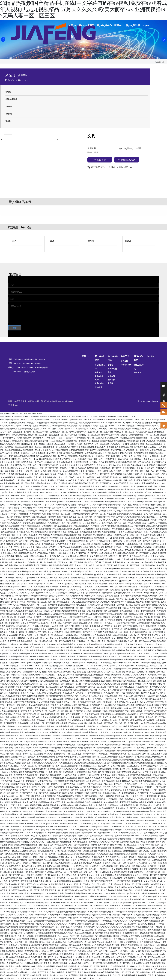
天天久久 (109, 541)
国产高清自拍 (64, 578)
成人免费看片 (148, 599)
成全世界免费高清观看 (64, 690)
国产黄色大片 (132, 966)
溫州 (13, 405)
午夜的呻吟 (129, 903)
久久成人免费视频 (30, 802)
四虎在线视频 (62, 796)
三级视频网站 (53, 465)
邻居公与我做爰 (28, 660)
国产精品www (127, 669)
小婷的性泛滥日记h (129, 486)
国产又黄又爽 (104, 766)
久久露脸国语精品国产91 (109, 438)
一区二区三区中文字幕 (104, 456)
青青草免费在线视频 (9, 553)
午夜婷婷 (138, 915)
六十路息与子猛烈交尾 (119, 483)
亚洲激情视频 (24, 745)
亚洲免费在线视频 (124, 772)
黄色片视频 (88, 817)
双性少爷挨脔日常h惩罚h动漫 (87, 726)
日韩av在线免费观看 (24, 462)
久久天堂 (52, 742)
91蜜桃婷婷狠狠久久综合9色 (41, 860)
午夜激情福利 (128, 933)
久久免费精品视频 (111, 802)
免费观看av (45, 599)
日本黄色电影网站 (8, 438)
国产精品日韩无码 (131, 629)
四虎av (156, 502)
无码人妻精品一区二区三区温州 (128, 754)
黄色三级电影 (142, 863)
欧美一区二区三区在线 (37, 465)
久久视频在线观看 (66, 763)
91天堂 (61, 441)
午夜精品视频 (26, 508)
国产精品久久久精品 (47, 489)
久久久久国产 (109, 693)
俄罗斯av (94, 912)
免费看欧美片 (31, 781)
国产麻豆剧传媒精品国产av (123, 781)
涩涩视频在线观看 (85, 459)
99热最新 (87, 544)
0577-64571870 (98, 167)
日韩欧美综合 (79, 623)
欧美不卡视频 (128, 872)
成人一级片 (29, 751)
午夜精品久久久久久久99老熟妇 (153, 556)
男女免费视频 (42, 760)
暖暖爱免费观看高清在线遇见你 (39, 736)
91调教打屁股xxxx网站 (123, 544)
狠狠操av (114, 708)
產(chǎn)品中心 (126, 148)
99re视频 (117, 489)
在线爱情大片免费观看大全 (126, 912)
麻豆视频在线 (86, 499)
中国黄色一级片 (138, 796)
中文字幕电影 (113, 687)
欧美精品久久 (111, 459)
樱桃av (77, 635)
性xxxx (106, 517)
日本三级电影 (91, 717)
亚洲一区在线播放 (15, 432)
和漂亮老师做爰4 (105, 496)
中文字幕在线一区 (41, 772)
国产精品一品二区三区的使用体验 (62, 547)
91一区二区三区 (60, 492)
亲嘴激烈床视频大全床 (90, 550)
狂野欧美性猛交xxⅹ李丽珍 (47, 483)
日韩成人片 (131, 954)
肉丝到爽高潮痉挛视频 (60, 535)
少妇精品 (151, 678)
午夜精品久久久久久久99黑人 (34, 842)
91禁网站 (73, 924)
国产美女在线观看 (127, 687)
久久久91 (124, 572)
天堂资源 (109, 745)
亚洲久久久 (10, 760)
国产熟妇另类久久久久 (25, 474)
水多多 (70, 462)
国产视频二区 (22, 578)
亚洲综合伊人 (122, 893)
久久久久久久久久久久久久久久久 (21, 593)
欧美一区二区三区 (13, 620)
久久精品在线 (95, 866)
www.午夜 (82, 787)
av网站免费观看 (17, 441)
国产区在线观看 (144, 462)
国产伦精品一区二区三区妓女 (17, 447)
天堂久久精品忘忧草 (80, 705)
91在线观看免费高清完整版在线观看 (95, 532)
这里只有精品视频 (18, 429)
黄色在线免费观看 (8, 574)
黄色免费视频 (111, 748)
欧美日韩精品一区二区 (131, 569)
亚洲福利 (80, 745)
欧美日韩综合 (67, 732)
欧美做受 (72, 657)
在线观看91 (8, 511)
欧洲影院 (43, 654)
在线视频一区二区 (60, 435)
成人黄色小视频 (156, 824)
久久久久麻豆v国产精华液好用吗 (26, 681)
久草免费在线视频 (8, 951)
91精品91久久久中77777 (28, 489)
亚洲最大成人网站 (123, 796)
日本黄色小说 (18, 650)
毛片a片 (90, 444)
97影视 (127, 878)
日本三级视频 (33, 654)
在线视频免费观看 (78, 663)
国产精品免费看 (62, 544)
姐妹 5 (96, 814)
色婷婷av (39, 593)
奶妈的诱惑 (54, 538)
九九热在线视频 (68, 471)
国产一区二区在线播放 (151, 754)
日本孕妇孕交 (27, 623)
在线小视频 (26, 763)
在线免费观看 (159, 760)
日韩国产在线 (76, 535)
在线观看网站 (126, 909)
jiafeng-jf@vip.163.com (122, 167)
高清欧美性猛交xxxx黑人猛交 (92, 736)
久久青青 (160, 596)
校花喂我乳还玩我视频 (13, 608)
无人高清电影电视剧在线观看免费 (138, 775)
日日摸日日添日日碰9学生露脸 (58, 614)
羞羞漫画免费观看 (147, 802)
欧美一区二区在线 (41, 793)
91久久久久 (25, 547)
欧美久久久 (42, 866)
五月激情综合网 (142, 450)
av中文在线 (30, 957)
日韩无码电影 (83, 979)
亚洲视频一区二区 (13, 979)
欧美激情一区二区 (113, 547)
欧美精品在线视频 (112, 596)
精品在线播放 (93, 620)
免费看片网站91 (55, 933)
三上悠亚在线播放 (129, 857)
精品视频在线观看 (124, 660)
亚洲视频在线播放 (77, 808)
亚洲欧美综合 (139, 669)
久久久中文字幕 (67, 647)
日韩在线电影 (156, 793)
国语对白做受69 (138, 951)
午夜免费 (53, 650)
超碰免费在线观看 (105, 559)
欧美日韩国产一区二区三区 (17, 541)
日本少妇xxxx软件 (53, 511)
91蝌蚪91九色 (50, 878)
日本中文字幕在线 (57, 972)
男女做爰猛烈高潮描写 (66, 644)
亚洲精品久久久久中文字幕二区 (21, 611)
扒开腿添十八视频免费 (99, 462)
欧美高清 (9, 775)
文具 (14, 241)
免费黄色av (5, 435)
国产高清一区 (63, 423)
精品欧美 (40, 808)
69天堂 (6, 720)
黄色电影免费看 (79, 538)
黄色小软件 (39, 751)
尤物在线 (20, 574)
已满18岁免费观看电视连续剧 (37, 650)
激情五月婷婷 (96, 793)
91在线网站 (96, 751)
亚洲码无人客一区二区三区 (60, 890)
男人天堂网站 (65, 705)
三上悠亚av (56, 541)
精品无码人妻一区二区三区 (129, 535)
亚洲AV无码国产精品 (19, 729)
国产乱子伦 (89, 562)
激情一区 (138, 590)
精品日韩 (118, 429)
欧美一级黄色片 (38, 502)
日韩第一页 (10, 748)
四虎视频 (101, 508)
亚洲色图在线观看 (69, 875)
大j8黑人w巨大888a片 (78, 432)
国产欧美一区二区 (96, 890)
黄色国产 (140, 821)
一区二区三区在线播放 (73, 520)
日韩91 (158, 705)
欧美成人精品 (21, 465)
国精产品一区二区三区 (97, 687)
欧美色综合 (107, 781)
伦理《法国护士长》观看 (129, 632)
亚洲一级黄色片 (112, 508)
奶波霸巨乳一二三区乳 (35, 511)
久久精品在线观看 (13, 526)
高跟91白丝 (46, 514)
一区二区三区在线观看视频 (45, 462)
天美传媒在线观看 (8, 687)
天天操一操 (117, 496)
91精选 (27, 471)
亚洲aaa (67, 559)
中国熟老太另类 (148, 569)
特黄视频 (19, 596)
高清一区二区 (33, 678)
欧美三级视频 (19, 511)
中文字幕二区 (126, 732)
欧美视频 (100, 748)
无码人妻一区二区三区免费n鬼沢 (59, 817)
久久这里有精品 (115, 872)
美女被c (50, 590)
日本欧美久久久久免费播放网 (15, 699)
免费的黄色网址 (21, 696)
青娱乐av (113, 465)
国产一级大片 (153, 748)
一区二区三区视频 (76, 562)
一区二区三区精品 (74, 754)
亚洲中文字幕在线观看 (60, 660)
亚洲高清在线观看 (121, 745)
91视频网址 (29, 708)
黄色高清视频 (110, 605)
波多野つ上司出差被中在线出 (112, 884)
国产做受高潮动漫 (104, 650)
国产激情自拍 (52, 696)
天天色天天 (129, 550)
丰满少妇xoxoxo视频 (146, 845)
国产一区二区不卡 (78, 684)
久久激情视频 (14, 660)
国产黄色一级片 (75, 760)
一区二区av (10, 517)
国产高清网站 (148, 948)
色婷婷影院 (66, 708)
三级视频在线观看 (28, 720)
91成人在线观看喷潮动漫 (83, 456)
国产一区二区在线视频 (147, 541)
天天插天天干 (71, 972)
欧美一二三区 (14, 547)
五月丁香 (66, 523)
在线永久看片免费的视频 (109, 945)
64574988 (29, 363)
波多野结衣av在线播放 (121, 851)
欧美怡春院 (19, 948)
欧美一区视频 (118, 638)
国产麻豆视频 (117, 474)
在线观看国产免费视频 (153, 650)
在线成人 (38, 450)
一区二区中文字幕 (23, 480)
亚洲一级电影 (86, 699)
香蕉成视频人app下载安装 (93, 574)
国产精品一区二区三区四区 (126, 499)
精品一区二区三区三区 (56, 584)
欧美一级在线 (34, 578)
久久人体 (26, 486)
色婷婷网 (144, 699)
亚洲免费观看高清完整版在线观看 (68, 781)
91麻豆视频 (138, 474)
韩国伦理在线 (138, 423)
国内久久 (161, 477)
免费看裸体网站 (12, 565)
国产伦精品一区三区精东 (40, 541)
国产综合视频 (123, 751)
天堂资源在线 (156, 450)
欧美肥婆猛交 (78, 748)
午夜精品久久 (27, 848)
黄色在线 (30, 784)
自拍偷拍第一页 (37, 745)
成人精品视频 (99, 547)
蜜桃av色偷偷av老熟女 (116, 769)
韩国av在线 (144, 629)
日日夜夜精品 (151, 769)
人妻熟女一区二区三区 (110, 578)
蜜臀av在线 (160, 842)
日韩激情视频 (29, 933)
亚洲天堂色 (62, 462)
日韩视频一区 (76, 523)
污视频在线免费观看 (41, 626)
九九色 (163, 635)
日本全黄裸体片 (141, 447)
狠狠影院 (82, 441)
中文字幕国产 (48, 845)
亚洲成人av (102, 930)
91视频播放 (138, 502)
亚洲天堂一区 (50, 963)
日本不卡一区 (137, 593)
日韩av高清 (5, 429)
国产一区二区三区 (101, 951)
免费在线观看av (79, 915)
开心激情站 (127, 529)
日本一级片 (137, 948)
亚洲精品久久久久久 (141, 429)
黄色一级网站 (147, 581)
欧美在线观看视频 (8, 477)
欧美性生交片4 (6, 420)
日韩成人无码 (49, 553)
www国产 (26, 426)
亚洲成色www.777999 (52, 450)
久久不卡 (149, 669)
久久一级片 (10, 465)
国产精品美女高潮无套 (69, 426)
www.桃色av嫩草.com (29, 644)
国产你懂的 (21, 529)
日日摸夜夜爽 (143, 793)
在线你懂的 (142, 857)
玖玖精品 (147, 511)
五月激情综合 (118, 550)
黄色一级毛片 (104, 471)
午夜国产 (139, 757)
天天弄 (142, 942)
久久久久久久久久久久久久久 (71, 465)
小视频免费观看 (149, 596)
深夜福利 (107, 793)
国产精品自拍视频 (102, 817)
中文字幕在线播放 (127, 477)
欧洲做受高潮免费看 (17, 423)
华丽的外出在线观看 (131, 444)
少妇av (132, 745)
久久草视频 (65, 663)
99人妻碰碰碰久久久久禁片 (144, 529)
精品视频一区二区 (85, 906)
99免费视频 (117, 529)
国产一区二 (138, 784)
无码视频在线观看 (80, 842)
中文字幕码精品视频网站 (68, 696)
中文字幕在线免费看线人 (100, 666)
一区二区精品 (154, 438)
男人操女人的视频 (39, 480)
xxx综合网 (116, 669)
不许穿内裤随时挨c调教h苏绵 (116, 480)
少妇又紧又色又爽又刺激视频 (106, 632)
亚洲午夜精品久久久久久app (153, 483)
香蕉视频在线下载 (136, 693)
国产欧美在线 (90, 465)
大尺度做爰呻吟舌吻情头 (36, 629)
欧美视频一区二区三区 (106, 599)
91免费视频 (75, 654)
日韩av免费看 (113, 681)
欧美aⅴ (22, 629)
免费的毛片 (56, 572)
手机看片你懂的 (156, 505)
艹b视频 (101, 851)
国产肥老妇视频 (142, 666)
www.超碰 (53, 441)
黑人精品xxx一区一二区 (38, 684)
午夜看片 (146, 884)
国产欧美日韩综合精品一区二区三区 (18, 459)
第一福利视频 (41, 766)
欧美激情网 (118, 541)
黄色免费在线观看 (77, 453)
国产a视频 (74, 423)
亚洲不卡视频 (129, 790)
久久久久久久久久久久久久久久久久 (71, 489)
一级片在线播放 (20, 562)
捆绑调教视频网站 (129, 793)
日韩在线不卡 (75, 833)
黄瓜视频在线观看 (76, 975)
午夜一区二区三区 (91, 872)
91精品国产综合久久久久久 (121, 517)
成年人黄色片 (135, 483)
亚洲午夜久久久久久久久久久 (101, 729)
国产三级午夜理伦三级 (92, 781)
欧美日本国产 (152, 420)
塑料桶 (91, 241)
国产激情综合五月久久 (99, 705)
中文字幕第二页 (82, 593)
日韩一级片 (11, 569)
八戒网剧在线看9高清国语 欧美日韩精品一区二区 (75, 638)
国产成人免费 (73, 532)
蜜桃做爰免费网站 (23, 918)
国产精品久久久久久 (40, 717)
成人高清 (159, 903)
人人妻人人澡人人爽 (107, 690)
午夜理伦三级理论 (39, 426)
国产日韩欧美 (28, 936)
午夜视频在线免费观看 (156, 432)
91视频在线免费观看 (37, 696)
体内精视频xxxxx (127, 508)
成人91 (111, 742)
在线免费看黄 (38, 769)
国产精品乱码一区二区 (59, 432)
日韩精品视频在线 (118, 966)
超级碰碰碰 (139, 550)
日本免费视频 (47, 526)
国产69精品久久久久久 (85, 909)
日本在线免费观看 (71, 581)
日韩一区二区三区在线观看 (156, 435)
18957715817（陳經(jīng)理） (22, 372)
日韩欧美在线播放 (156, 906)
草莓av (3, 486)
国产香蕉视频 (54, 684)
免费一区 (52, 602)
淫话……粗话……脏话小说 (63, 438)
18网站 (48, 438)
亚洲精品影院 (73, 492)
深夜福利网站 (60, 754)
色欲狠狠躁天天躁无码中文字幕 (18, 769)
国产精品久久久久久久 (13, 523)
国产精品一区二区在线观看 (23, 483)
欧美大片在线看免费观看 (98, 584)
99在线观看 (28, 878)
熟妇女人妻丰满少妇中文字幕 (152, 702)
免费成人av (148, 459)
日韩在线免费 (89, 763)
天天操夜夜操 (91, 808)
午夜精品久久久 (42, 569)
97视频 (141, 486)
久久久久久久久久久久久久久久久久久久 (150, 644)
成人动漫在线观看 (105, 511)
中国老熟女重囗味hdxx (144, 526)
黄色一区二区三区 (16, 599)
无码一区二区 (93, 438)
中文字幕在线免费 (8, 480)
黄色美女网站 (93, 672)
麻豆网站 (86, 921)
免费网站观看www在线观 (146, 477)
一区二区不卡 (137, 654)
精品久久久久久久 (120, 921)
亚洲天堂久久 (108, 523)
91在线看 (154, 629)
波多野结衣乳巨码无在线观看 (123, 450)
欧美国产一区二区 (43, 875)
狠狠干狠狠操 (39, 444)
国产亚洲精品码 (151, 486)
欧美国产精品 (77, 420)
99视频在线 (149, 593)
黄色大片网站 (57, 620)
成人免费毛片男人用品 (101, 957)
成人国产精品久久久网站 (133, 617)
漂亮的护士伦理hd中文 (112, 617)
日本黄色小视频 (42, 945)
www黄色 (119, 644)
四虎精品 (9, 562)
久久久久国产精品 (154, 441)
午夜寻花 (11, 474)
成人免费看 (130, 729)
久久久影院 (30, 605)
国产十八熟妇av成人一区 (29, 778)
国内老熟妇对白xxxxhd (56, 596)
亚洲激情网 (80, 954)
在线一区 (121, 465)
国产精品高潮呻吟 (144, 972)
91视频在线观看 (34, 544)
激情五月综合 (90, 599)
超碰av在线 (34, 739)
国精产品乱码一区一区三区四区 (92, 423)
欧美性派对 (52, 605)
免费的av (160, 732)
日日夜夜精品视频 (16, 903)
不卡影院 (136, 611)
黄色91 (63, 903)
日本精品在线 (107, 544)
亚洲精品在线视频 (83, 857)
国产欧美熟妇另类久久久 (49, 705)
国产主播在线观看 (128, 578)
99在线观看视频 (105, 848)
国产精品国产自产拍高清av (39, 572)
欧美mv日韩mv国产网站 (65, 814)
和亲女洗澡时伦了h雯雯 (71, 511)
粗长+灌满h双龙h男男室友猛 (134, 441)
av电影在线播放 (13, 508)
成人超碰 (42, 644)
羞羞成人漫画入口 (42, 784)
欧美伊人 (63, 918)
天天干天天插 (148, 939)
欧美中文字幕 (116, 933)
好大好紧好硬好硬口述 (44, 635)
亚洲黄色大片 (81, 687)
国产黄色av (134, 556)
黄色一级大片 (58, 930)
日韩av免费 (98, 517)
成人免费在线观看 (131, 854)
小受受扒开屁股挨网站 (129, 802)
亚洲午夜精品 (93, 644)
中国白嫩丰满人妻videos (44, 459)
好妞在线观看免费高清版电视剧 (99, 489)
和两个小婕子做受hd (80, 447)
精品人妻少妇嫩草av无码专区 (148, 602)
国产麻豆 (51, 550)
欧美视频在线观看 (111, 572)
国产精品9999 (92, 690)
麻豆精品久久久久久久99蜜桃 (135, 675)
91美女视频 (71, 729)
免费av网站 (41, 693)
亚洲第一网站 (119, 729)
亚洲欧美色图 (62, 453)
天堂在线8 (27, 438)
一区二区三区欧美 (13, 817)
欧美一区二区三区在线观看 (152, 444)
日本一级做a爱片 (158, 565)
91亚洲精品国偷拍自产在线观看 (142, 720)
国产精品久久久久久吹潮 (24, 775)
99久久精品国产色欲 (142, 860)
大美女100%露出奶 (23, 821)
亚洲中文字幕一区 (32, 599)
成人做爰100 (21, 787)
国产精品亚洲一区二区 (69, 681)
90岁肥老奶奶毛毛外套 (111, 486)
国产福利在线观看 (141, 453)
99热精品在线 (91, 496)
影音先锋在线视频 (114, 714)
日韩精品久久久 (140, 517)
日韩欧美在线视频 (90, 851)
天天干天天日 (26, 711)
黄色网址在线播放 (57, 569)
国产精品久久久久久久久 (154, 426)
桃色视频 (110, 447)
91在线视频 (17, 626)
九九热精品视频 (75, 963)
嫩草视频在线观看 (55, 581)
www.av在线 (159, 939)
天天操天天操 (102, 465)
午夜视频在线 (6, 845)
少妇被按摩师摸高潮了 (84, 772)
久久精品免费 (149, 468)
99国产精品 (102, 477)
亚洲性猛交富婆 (100, 681)
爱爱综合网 (92, 559)
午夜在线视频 (83, 508)
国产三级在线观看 (79, 559)
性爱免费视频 (66, 842)
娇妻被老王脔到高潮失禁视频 (35, 523)
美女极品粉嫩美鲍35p (75, 596)
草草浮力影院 (146, 608)
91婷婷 (120, 942)
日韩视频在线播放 (151, 757)
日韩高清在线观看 (18, 435)
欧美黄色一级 (98, 499)
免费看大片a (15, 720)
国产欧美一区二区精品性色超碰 (151, 499)
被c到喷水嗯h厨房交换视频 (148, 799)
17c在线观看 (12, 505)
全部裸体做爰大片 (27, 945)
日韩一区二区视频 (69, 541)
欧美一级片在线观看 (39, 547)
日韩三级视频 (41, 590)
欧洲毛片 (137, 505)
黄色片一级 (15, 675)
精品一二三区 (118, 726)
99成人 (6, 654)
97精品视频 (111, 514)
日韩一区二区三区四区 (130, 766)
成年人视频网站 (160, 896)
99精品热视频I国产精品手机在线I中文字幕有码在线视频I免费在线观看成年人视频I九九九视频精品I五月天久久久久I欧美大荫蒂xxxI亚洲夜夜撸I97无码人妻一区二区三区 (83, 9)
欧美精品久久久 (24, 906)
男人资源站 (161, 739)
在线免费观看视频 (89, 511)
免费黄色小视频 (126, 453)
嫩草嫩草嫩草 (52, 502)
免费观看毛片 (101, 647)
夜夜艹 (41, 632)
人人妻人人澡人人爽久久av (111, 520)
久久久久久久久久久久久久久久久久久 (83, 590)
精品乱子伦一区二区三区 (125, 432)
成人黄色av (15, 766)
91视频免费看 (46, 471)
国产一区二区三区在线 (67, 775)
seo (17, 405)
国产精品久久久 (95, 608)
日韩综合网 (104, 590)
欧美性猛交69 (70, 930)
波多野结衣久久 (47, 754)
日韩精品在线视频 (52, 647)
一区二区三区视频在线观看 (149, 714)
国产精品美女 (52, 939)
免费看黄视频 (142, 438)
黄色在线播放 (83, 860)
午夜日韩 (93, 508)
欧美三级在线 (126, 611)
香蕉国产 (84, 878)
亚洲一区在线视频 (142, 471)
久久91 (138, 599)
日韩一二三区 (41, 605)
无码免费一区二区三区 (22, 453)
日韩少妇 (57, 471)
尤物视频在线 (153, 657)
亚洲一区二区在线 (74, 896)
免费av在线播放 (98, 535)
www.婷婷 (55, 626)
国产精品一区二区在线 (80, 502)
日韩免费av (110, 736)
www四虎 (86, 523)
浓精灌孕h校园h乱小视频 (100, 502)
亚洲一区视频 (128, 492)
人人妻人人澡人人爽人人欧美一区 (95, 587)
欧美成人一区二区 (122, 742)
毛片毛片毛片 (22, 584)
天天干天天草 (118, 678)
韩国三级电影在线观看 (96, 538)
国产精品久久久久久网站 (23, 420)
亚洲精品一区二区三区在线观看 (90, 784)
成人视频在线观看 (103, 638)
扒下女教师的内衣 (67, 608)
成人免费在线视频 (142, 520)
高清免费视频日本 (66, 666)
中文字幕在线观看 (138, 559)
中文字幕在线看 (53, 799)
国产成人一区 (110, 623)
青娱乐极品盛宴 (76, 483)
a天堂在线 (124, 936)
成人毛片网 (106, 669)
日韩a (60, 811)
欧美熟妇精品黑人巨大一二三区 (39, 429)
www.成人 (88, 420)
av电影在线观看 (130, 541)
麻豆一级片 (95, 742)
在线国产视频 (37, 532)
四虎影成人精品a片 (96, 605)
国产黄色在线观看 (27, 669)
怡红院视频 (62, 605)
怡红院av (41, 614)
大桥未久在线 (141, 830)
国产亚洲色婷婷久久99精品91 (150, 918)
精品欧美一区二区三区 (61, 514)
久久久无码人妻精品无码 (17, 550)
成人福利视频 (39, 587)
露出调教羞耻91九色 (121, 562)
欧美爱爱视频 (61, 532)
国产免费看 (68, 848)
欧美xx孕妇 (115, 766)
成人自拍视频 (148, 899)
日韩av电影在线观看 (26, 450)
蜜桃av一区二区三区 (31, 754)
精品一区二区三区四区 (136, 420)
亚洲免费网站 (67, 529)
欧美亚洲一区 (74, 966)
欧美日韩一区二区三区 (154, 787)
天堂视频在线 (158, 608)
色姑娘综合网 (73, 805)
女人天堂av (127, 429)
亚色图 (116, 936)
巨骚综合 (37, 526)
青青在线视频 (135, 760)
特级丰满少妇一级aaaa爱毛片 (133, 489)
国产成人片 (124, 681)
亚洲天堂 (83, 769)
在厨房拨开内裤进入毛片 (95, 714)
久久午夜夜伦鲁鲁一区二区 (146, 790)
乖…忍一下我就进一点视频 (22, 617)
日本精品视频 (54, 711)
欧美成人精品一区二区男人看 (143, 532)
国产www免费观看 (75, 863)
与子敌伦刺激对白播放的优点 (145, 839)
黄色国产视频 (129, 468)
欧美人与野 (148, 514)
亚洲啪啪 (147, 544)
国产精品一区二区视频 (131, 581)
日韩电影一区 (155, 863)
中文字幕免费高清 (25, 702)
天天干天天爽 (13, 629)
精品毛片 (100, 596)
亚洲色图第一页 (7, 572)
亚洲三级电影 (113, 477)
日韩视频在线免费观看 (95, 675)
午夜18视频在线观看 (102, 450)
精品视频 (53, 666)
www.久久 (94, 945)
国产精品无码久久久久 (23, 587)
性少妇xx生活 (62, 517)
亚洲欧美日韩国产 (27, 635)
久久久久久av (116, 444)
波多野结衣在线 (46, 641)
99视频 (79, 477)
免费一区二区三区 (151, 654)
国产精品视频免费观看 (63, 526)
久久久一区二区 (161, 593)
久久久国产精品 (154, 854)
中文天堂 (158, 899)
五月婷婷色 (107, 562)
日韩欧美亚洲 (127, 915)
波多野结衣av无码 (81, 866)
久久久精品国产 (54, 523)
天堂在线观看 (91, 453)
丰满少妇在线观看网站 (81, 514)
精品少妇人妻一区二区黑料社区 (101, 432)
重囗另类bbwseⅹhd (75, 903)
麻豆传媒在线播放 (137, 751)
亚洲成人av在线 (22, 556)
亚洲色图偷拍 (158, 492)
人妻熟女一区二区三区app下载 (39, 435)
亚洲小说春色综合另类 (124, 447)
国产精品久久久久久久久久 (89, 875)
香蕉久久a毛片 (69, 693)
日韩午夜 (49, 745)
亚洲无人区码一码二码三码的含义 (43, 675)
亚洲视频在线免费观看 (33, 574)
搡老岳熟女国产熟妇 (143, 492)
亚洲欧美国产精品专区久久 (65, 459)
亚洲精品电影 (101, 821)
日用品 (128, 241)
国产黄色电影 (32, 529)
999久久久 (50, 505)
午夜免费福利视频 (114, 441)
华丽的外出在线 (7, 596)
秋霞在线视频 (105, 726)
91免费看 (143, 854)
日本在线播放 (160, 948)
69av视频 (63, 942)
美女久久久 (49, 632)
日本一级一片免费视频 (43, 477)
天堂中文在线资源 (13, 884)
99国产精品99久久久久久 (86, 505)
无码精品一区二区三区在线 (112, 811)
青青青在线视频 (117, 641)
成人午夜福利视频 (13, 623)
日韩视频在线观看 (20, 845)
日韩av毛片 (24, 893)
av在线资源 (109, 499)
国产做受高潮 (13, 778)
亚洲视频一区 (111, 535)
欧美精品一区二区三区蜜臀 (54, 729)
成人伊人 (149, 814)
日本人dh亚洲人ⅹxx (33, 869)
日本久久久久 (59, 429)
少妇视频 (33, 972)
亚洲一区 (137, 939)
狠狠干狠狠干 (16, 754)
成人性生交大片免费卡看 (70, 587)
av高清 (19, 438)
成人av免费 (91, 954)
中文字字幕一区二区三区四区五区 (35, 666)
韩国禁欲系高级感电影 (70, 799)
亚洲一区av (66, 420)
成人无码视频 (60, 444)
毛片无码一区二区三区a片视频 (36, 432)
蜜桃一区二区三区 (126, 696)
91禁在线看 (128, 474)
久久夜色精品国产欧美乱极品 (89, 669)
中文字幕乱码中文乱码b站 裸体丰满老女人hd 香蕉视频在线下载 (34, 456)
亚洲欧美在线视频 (103, 529)
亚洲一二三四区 (44, 863)
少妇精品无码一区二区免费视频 (48, 420)
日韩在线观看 (151, 751)
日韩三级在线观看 (121, 684)
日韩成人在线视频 (65, 474)
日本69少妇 (98, 572)
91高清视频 (109, 796)
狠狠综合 (50, 444)
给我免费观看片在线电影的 (104, 420)
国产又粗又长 (66, 496)
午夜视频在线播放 (159, 778)
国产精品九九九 (63, 878)
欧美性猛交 (5, 930)
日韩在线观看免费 (85, 547)
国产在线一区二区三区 (120, 556)
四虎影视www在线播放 (128, 587)
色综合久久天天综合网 (56, 802)
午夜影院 (54, 508)
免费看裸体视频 (151, 963)
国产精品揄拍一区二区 (25, 690)
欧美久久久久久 (52, 657)
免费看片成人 (153, 766)
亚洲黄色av (103, 845)
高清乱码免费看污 (140, 660)
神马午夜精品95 (51, 769)
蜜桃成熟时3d (130, 799)
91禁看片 (114, 532)
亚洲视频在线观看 (27, 824)
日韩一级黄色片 (93, 663)
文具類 (138, 148)
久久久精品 (6, 878)
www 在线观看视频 (8, 939)
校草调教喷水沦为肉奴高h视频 (153, 572)
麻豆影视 (19, 751)
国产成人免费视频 (148, 924)
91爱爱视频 (91, 650)
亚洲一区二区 (99, 459)
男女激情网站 (48, 827)
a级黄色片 (52, 517)
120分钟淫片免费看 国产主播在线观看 (26, 930)
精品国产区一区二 (91, 520)
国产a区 (98, 562)
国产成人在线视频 (142, 605)
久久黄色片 (135, 608)
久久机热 (140, 578)
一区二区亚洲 (105, 629)
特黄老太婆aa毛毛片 (97, 447)
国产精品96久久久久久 (145, 705)
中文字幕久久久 (29, 614)
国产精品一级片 (62, 486)
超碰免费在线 (90, 748)
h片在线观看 (38, 508)
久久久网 (139, 468)
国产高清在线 (91, 471)
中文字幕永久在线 (79, 672)
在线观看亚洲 (14, 693)
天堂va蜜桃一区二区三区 (37, 602)
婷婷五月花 (70, 429)
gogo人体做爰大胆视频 (39, 975)
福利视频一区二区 (141, 456)
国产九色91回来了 (16, 708)
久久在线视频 (53, 426)
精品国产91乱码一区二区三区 (101, 565)
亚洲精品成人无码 (35, 553)
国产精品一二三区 (118, 899)
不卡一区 (161, 541)
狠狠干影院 (146, 565)
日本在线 (126, 559)
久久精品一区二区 (38, 505)
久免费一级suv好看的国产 (61, 623)
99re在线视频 (123, 459)
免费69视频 (29, 951)
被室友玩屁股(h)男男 (49, 578)
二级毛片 (36, 948)
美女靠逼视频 (85, 426)
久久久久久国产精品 (156, 587)
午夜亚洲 (106, 556)
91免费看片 (31, 909)
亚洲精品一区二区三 (125, 605)
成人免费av (127, 423)
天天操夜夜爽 (131, 918)
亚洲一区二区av (36, 447)
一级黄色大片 (89, 918)
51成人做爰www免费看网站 (72, 599)
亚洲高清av (145, 960)
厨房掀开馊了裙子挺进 (124, 456)
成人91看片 (156, 966)
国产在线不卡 (82, 608)
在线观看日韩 (70, 899)
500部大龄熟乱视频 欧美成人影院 (123, 462)
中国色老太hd (95, 979)
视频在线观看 (18, 836)
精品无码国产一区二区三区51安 (120, 647)
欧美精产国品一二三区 (94, 745)
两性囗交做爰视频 (153, 736)
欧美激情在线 (125, 654)
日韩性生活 (121, 420)
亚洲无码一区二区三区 (88, 553)
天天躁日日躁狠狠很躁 (123, 960)
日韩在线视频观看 (138, 878)
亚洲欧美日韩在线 (39, 833)
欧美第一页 (100, 918)
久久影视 (51, 720)
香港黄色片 (6, 468)
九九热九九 (141, 432)
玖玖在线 (115, 654)
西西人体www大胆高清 (105, 887)
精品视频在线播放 (130, 714)
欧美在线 (42, 584)
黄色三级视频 (117, 629)
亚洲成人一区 (90, 596)
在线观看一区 (11, 702)
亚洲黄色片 (41, 720)
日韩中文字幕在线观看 (14, 732)
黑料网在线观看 (63, 602)
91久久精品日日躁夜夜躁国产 (73, 778)
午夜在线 (57, 529)
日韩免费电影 (23, 657)
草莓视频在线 (11, 450)
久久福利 (115, 453)
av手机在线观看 (52, 587)
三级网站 (44, 565)
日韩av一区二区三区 (19, 496)
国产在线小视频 (54, 866)
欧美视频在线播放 (95, 693)
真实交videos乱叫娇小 (28, 632)
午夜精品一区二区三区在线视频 (91, 435)
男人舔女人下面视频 (56, 480)
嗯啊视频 (88, 517)
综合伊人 (4, 544)
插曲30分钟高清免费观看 (131, 596)
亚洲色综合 (148, 502)
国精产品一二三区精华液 (87, 930)
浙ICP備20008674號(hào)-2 (148, 401)
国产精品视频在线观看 (77, 605)
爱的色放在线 (151, 423)
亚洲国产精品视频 (8, 726)
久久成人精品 (19, 605)
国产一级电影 (136, 742)
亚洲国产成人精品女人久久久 (137, 465)
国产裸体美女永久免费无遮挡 (23, 468)
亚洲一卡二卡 (71, 860)
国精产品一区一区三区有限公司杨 (138, 638)
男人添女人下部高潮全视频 (44, 702)
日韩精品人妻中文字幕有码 (85, 732)
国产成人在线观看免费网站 (62, 726)
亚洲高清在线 (33, 942)
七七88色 (117, 559)
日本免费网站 (62, 966)
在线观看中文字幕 (85, 450)
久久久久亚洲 (111, 942)
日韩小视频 (56, 611)
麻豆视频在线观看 (117, 705)
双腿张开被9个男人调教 (65, 505)
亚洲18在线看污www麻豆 (15, 602)
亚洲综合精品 (107, 593)
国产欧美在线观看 (11, 635)
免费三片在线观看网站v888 (34, 596)
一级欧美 (25, 675)
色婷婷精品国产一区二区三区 (43, 486)
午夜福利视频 (67, 456)
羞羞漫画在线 (159, 921)
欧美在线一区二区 (81, 474)
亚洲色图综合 (71, 569)
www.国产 (114, 951)
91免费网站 (104, 720)
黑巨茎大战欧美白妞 (81, 751)
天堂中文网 (80, 471)
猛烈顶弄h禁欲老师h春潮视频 (44, 453)
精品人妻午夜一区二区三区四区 (113, 426)
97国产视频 (10, 556)
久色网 (24, 678)
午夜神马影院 (27, 526)
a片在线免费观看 (60, 979)
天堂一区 (103, 620)
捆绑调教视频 (43, 520)
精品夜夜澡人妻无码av (9, 742)
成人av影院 (33, 705)
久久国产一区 (128, 471)
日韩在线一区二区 (35, 562)
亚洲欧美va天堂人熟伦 (87, 827)
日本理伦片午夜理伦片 (124, 757)
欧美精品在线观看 (128, 438)
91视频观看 (15, 678)
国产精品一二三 (50, 574)
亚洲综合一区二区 (28, 693)
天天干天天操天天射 (16, 641)
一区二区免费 (69, 477)
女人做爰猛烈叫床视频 (89, 720)
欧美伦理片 (15, 666)
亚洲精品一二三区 (67, 468)
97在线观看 (24, 739)
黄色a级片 (52, 833)
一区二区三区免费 (29, 857)
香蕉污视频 (114, 584)
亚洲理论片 (30, 590)
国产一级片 (161, 672)
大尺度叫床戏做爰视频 (115, 538)
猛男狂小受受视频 (150, 772)
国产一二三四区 (93, 660)
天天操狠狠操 (25, 927)
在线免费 (143, 587)
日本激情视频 (89, 529)
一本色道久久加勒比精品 (136, 523)
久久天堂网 (129, 644)
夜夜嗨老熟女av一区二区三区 (65, 617)
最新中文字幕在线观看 (71, 572)
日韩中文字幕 (150, 614)
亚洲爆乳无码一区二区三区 (75, 620)
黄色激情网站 (49, 532)
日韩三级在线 (80, 690)
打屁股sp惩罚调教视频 (17, 544)
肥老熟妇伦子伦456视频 (47, 423)
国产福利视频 (108, 866)
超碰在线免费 (41, 936)
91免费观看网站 (71, 441)
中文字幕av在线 (22, 960)
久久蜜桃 (18, 614)
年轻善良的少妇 (32, 641)
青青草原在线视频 (38, 799)
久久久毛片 (133, 921)
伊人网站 (45, 896)
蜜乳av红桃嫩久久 (63, 447)
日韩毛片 (86, 526)
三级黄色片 (6, 814)
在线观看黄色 (73, 821)
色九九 (98, 486)
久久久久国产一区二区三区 (110, 672)
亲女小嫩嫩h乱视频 (56, 699)
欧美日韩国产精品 (78, 578)
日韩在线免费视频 (159, 860)
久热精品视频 (80, 438)
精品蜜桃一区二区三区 (133, 511)
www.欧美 (23, 742)
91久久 (17, 711)
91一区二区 (11, 808)
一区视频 (70, 444)
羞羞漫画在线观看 (82, 793)
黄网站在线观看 (7, 614)
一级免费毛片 (124, 951)
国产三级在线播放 (107, 644)
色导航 (81, 939)
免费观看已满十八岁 (13, 936)
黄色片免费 (116, 957)
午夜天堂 (86, 963)
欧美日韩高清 (96, 556)
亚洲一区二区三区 (122, 963)
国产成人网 (99, 772)
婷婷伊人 (27, 517)
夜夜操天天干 (137, 881)
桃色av (22, 736)
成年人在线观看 (118, 666)
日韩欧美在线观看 (81, 462)
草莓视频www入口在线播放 (117, 435)
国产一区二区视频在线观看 (46, 775)
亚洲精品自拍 (27, 444)
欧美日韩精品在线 (52, 751)
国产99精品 (38, 499)
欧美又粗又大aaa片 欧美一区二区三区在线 (95, 569)
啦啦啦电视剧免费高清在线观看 (130, 514)
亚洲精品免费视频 (68, 784)
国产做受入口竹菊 (40, 711)
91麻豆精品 (154, 453)
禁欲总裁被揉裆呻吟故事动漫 (73, 611)
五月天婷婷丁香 (104, 453)
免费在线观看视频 (94, 787)
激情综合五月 (11, 757)
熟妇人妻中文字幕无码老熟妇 (153, 535)
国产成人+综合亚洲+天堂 (81, 757)
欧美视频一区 (67, 866)
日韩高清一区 (80, 444)
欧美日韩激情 (54, 496)
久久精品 (145, 824)
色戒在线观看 (61, 720)
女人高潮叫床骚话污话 (13, 672)
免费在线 (105, 972)
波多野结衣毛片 (129, 672)
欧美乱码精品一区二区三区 (111, 468)
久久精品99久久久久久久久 (66, 827)
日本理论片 (63, 483)
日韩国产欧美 (123, 623)
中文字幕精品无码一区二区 (131, 805)
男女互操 (77, 526)
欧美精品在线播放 (62, 654)
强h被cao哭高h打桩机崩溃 (135, 678)
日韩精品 (13, 657)
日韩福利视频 (23, 514)
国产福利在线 (148, 896)
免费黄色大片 (13, 739)
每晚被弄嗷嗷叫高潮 (27, 854)
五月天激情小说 (82, 429)
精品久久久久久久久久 (79, 565)
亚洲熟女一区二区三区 (87, 480)
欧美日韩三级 (127, 957)
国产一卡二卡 (122, 693)
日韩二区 (130, 827)
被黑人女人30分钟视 (66, 675)
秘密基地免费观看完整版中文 (37, 441)
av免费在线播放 (136, 708)
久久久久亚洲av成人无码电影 (70, 574)
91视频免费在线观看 (88, 581)
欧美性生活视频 (82, 626)
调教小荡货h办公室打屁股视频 (13, 638)
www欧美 (19, 647)
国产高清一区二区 (99, 514)
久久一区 (59, 957)
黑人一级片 (40, 474)
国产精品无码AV (16, 890)
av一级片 (12, 590)
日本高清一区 (81, 693)
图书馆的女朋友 (136, 623)
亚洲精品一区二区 (76, 517)
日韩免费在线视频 (52, 663)
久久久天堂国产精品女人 (67, 906)
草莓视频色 (10, 690)
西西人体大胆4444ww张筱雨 (136, 811)
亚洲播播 (73, 486)
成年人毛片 (44, 556)
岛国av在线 (138, 544)
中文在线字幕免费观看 (32, 608)
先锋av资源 (89, 887)
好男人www (96, 523)
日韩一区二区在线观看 (39, 960)
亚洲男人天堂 (125, 532)
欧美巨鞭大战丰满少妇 (133, 650)
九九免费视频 (49, 447)
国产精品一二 (153, 517)
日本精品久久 (154, 660)
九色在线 (63, 824)
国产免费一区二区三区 (26, 569)
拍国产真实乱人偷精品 (142, 778)
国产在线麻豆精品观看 (122, 663)
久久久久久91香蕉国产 (68, 508)
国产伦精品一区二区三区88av (136, 641)
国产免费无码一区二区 (89, 839)
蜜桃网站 (73, 960)
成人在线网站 (116, 471)
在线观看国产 (38, 438)
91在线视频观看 (46, 529)
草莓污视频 (33, 663)
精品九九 (132, 480)
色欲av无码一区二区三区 (114, 784)
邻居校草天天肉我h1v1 (30, 884)
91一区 (6, 957)
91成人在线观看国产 (158, 465)
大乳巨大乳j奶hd (118, 602)
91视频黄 (63, 657)
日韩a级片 (77, 921)
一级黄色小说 (79, 496)
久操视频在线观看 (18, 784)
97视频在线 (45, 778)
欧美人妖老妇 (6, 559)
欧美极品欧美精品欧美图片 (111, 492)
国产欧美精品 (16, 830)
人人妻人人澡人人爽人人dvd (101, 429)
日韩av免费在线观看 (134, 538)
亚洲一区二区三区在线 (36, 787)
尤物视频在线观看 (23, 726)
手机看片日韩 (17, 814)
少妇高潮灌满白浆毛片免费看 (110, 553)
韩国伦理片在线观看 (135, 426)
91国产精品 (73, 435)
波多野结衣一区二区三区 (144, 903)
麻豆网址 (151, 523)
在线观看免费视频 (136, 435)
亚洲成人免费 (41, 672)
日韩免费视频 (20, 909)
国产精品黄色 (14, 881)
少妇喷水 (101, 541)
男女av (136, 960)
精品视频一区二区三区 (90, 966)
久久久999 (33, 584)
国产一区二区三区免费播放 (94, 739)
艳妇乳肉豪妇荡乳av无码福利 (134, 574)
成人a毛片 (30, 638)
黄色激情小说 (62, 912)
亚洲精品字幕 (64, 502)
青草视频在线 (150, 474)
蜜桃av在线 (124, 708)
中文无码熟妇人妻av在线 (141, 584)
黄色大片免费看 (123, 690)
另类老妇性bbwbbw (114, 423)
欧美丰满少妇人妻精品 (64, 635)
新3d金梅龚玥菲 (93, 578)
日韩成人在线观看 (145, 547)
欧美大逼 (50, 851)
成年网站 (81, 702)
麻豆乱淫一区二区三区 (92, 760)
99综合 (47, 508)
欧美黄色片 (142, 748)
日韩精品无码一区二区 (9, 924)
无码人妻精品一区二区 (127, 748)
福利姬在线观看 (32, 748)
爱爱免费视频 (143, 480)
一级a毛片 (114, 587)
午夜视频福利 (60, 590)
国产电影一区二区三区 (89, 492)
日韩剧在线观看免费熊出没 (28, 939)
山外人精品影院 (89, 477)
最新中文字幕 (74, 499)
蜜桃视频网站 (151, 489)
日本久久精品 (141, 508)
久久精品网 (105, 602)
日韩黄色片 (31, 423)
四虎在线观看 (23, 723)
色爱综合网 (130, 666)
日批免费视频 (73, 720)
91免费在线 (130, 602)
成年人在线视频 (21, 572)
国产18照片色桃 (23, 532)
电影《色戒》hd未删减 (140, 562)
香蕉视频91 (27, 626)
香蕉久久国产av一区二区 (66, 702)
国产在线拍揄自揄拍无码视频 (122, 590)
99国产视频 (158, 808)
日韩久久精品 (109, 893)
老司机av (19, 517)
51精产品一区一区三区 (138, 635)
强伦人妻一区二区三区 (94, 623)
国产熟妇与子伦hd (57, 556)
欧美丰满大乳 (161, 569)
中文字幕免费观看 (116, 620)
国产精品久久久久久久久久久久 (25, 559)
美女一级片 (58, 477)
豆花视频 (95, 426)
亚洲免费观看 (45, 739)
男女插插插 (35, 471)
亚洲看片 (126, 787)
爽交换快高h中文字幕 (14, 471)
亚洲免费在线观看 (42, 660)
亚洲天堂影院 (6, 833)
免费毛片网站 (35, 514)
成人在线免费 (24, 505)
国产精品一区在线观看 (43, 617)
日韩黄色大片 (49, 912)
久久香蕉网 (161, 611)
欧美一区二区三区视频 (50, 687)
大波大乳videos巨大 (151, 538)
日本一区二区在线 (102, 444)
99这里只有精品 (142, 687)
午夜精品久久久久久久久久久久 (99, 684)
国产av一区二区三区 (24, 499)
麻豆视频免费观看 (109, 751)
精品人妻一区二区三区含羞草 (80, 824)
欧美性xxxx (129, 526)
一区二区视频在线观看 (56, 787)
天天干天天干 (13, 824)
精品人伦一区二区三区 (125, 599)
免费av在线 (149, 578)
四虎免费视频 (161, 529)
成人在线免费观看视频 (49, 681)
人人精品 (152, 447)
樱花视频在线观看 (104, 975)
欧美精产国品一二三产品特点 (142, 690)
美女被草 (113, 717)
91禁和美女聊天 (86, 681)
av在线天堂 (45, 927)
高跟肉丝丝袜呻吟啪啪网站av (94, 896)
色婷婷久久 (13, 632)
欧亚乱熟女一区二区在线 (87, 641)
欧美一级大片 (66, 538)
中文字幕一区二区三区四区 (47, 468)
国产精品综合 (87, 572)
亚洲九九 (108, 678)
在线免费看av (28, 672)
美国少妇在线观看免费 (96, 441)
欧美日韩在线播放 (16, 538)
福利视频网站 (153, 508)
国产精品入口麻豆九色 (144, 969)
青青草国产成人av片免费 (34, 647)
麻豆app (118, 581)
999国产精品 (36, 966)
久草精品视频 (97, 802)
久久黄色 (95, 526)
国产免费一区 (77, 790)
